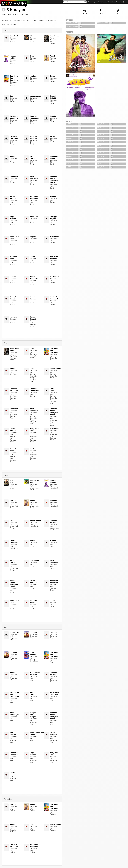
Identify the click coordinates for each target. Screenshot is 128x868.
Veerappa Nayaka (54, 218)
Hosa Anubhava (34, 653)
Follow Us (110, 2)
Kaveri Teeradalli (34, 278)
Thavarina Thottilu (54, 258)
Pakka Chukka (33, 157)
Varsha (53, 136)
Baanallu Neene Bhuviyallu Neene (54, 179)
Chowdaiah (14, 36)
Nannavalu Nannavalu (34, 197)
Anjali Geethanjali (34, 177)
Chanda (53, 116)
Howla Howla (12, 481)
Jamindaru (14, 176)
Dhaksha (33, 56)
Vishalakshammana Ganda (37, 734)
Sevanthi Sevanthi (33, 137)
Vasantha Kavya (13, 258)
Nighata (13, 277)
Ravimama (34, 217)
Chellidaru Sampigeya (14, 117)
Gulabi (32, 257)
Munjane (33, 76)
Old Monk (34, 632)
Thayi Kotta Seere (15, 238)
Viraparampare (36, 96)
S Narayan (16, 9)
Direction (7, 30)
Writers (7, 343)
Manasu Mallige (13, 57)
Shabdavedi (54, 196)
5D (31, 36)
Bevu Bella (34, 297)
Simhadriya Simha (54, 157)
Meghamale (54, 277)
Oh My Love (14, 632)
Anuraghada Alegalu (14, 298)
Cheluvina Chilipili (54, 97)
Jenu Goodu (34, 561)
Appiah (53, 56)
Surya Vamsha (13, 218)
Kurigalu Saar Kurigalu (33, 715)
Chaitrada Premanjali (54, 298)
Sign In (119, 2)
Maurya (13, 156)
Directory (92, 2)
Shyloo (53, 76)
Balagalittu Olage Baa (54, 693)
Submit (101, 2)
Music (6, 475)
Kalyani (33, 237)
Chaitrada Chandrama (34, 117)
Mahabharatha (56, 237)
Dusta (12, 96)
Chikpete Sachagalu (14, 390)
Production (8, 799)
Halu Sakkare (13, 734)
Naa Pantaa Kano (55, 37)
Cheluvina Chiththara (14, 137)
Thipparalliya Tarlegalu (35, 673)
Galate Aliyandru (13, 197)
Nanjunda (14, 317)
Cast (6, 627)
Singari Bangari (33, 318)
